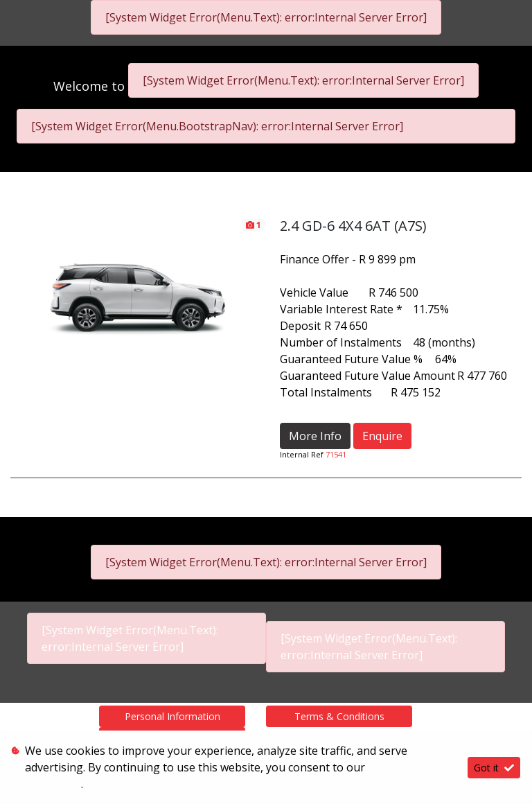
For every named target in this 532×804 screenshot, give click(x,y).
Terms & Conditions (339, 716)
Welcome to (91, 86)
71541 (336, 454)
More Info (315, 436)
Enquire (382, 436)
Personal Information (172, 716)
